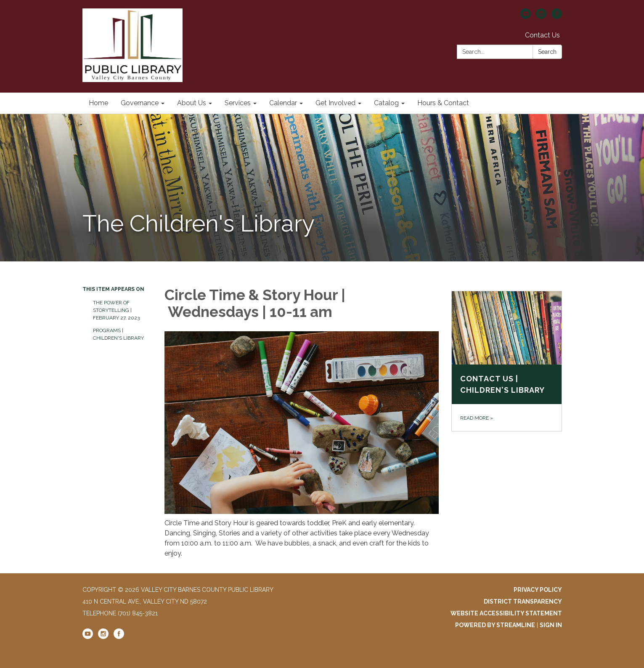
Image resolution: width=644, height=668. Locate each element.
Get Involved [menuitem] (335, 103)
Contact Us (542, 35)
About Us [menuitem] (192, 103)
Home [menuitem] (98, 103)
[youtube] (526, 17)
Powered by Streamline (495, 625)
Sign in (551, 625)
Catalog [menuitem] (386, 103)
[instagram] (541, 17)
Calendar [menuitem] (283, 103)
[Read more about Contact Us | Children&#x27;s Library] (507, 361)
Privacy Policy (538, 590)
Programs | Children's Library (118, 334)
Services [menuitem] (238, 103)
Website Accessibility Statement (506, 613)
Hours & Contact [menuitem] (443, 103)
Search (547, 52)
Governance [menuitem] (140, 103)
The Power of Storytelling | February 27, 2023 (116, 310)
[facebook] (557, 17)
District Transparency (523, 601)
